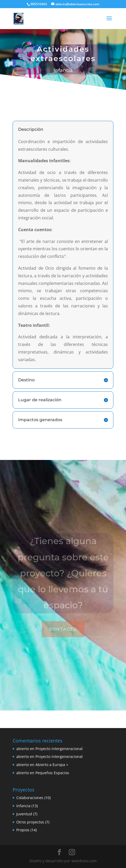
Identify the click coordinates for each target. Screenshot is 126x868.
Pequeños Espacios (52, 773)
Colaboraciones (30, 798)
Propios (23, 830)
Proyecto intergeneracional (59, 749)
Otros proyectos (30, 822)
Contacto (63, 629)
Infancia (23, 806)
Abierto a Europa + (52, 765)
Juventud (24, 814)
